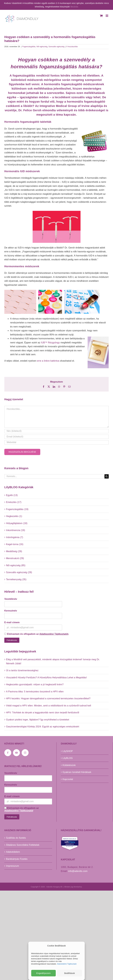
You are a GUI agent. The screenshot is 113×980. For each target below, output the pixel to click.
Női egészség (42, 47)
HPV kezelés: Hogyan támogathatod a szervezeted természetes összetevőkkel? (48, 699)
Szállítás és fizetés (16, 838)
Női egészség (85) (16, 565)
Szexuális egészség (56, 47)
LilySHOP (68, 751)
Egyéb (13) (12, 495)
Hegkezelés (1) (14, 516)
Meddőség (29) (14, 551)
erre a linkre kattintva (48, 361)
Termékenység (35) (16, 579)
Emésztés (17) (14, 502)
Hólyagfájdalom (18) (17, 523)
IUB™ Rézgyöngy (51, 343)
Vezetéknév (11, 599)
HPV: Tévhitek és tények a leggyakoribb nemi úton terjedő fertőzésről (43, 713)
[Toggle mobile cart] (101, 16)
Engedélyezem (44, 973)
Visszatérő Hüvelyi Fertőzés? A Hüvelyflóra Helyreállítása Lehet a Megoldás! (46, 678)
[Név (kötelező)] (56, 431)
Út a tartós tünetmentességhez (22, 670)
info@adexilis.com (78, 871)
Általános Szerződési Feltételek (23, 845)
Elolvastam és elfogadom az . (37, 634)
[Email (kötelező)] (56, 437)
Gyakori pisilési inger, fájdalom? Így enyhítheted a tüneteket (38, 720)
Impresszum (13, 866)
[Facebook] (8, 753)
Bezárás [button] (74, 7)
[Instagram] (25, 753)
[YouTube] (16, 753)
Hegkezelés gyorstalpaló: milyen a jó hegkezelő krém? (35, 684)
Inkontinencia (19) (16, 530)
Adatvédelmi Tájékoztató (67, 964)
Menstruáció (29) (15, 558)
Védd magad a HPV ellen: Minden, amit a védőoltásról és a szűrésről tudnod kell (49, 706)
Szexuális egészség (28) (19, 572)
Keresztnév (11, 611)
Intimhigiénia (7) (15, 537)
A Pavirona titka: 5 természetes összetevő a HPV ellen (35, 692)
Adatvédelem (13, 852)
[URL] (56, 442)
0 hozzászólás (72, 47)
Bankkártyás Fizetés (17, 859)
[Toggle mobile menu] (107, 16)
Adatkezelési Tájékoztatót (54, 634)
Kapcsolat (68, 779)
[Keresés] (107, 476)
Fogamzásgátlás (29, 47)
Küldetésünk (69, 765)
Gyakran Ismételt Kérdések (77, 772)
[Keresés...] (54, 476)
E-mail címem (12, 622)
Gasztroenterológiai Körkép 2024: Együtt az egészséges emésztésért (43, 727)
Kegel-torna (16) (15, 544)
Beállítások (69, 973)
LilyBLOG (68, 758)
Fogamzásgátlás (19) (17, 509)
